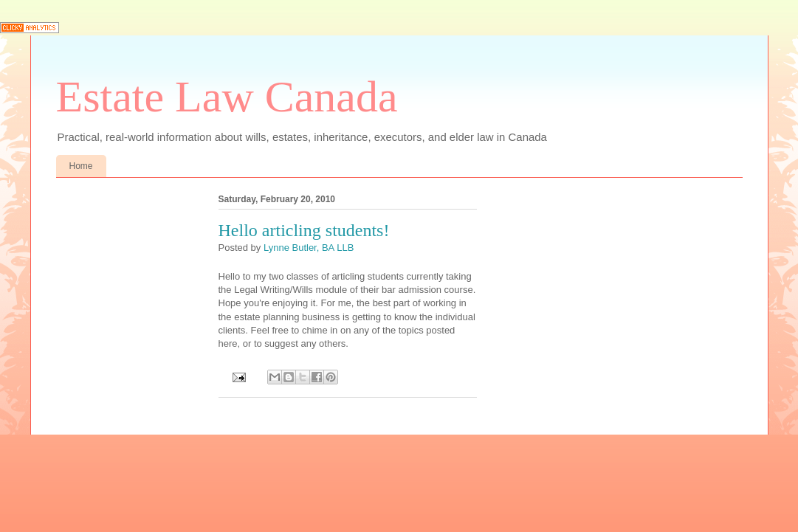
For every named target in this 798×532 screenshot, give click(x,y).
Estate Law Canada (227, 97)
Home (81, 166)
